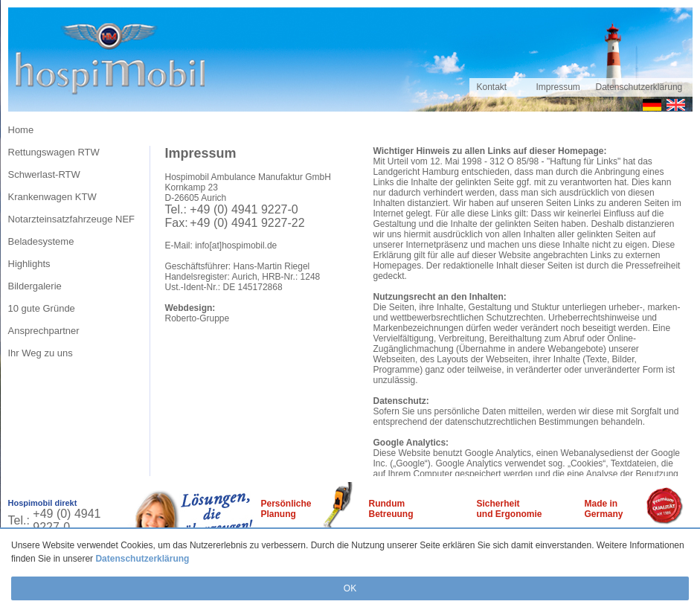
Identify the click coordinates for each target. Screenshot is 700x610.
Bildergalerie (35, 286)
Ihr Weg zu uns (41, 353)
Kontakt (492, 87)
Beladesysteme (41, 241)
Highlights (29, 264)
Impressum (558, 87)
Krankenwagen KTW (52, 197)
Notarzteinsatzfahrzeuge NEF (72, 219)
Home (21, 130)
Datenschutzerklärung (142, 559)
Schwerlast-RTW (44, 174)
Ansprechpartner (44, 331)
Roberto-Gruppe (198, 318)
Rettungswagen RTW (54, 152)
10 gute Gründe (42, 308)
